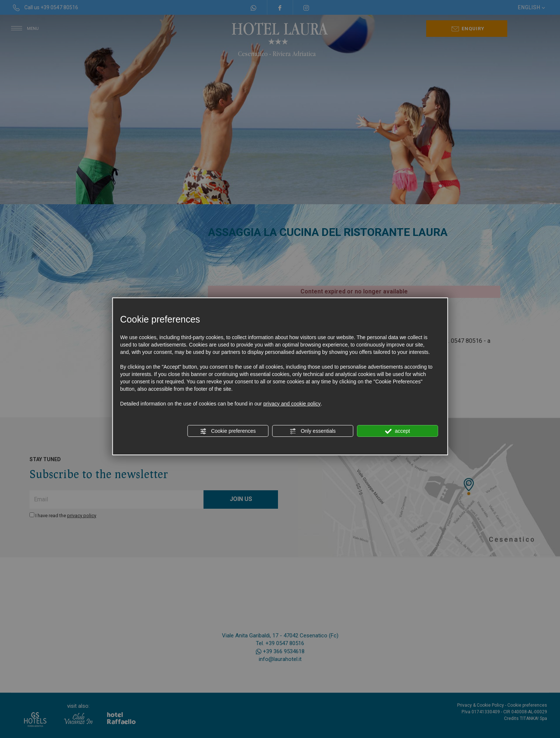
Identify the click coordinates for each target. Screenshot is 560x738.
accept (397, 431)
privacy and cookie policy (292, 404)
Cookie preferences (228, 431)
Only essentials (313, 431)
